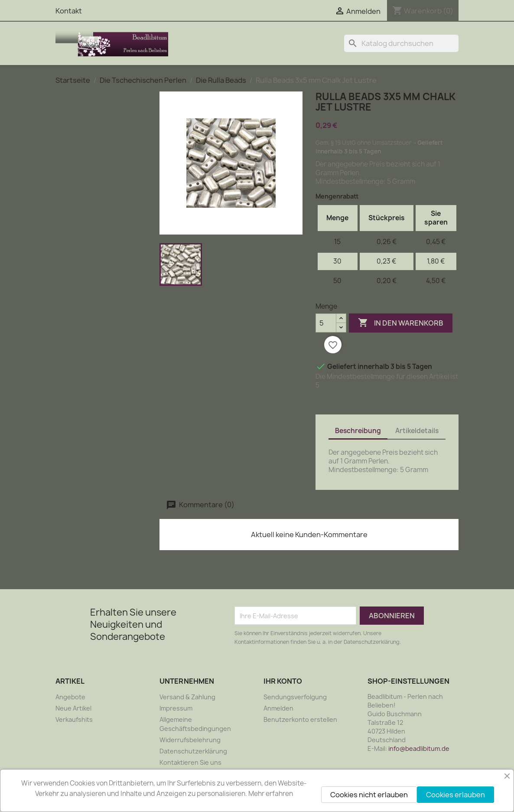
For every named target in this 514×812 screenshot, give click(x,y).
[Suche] (401, 43)
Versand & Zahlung (187, 697)
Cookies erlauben (455, 795)
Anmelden (278, 708)
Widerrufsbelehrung (190, 740)
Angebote (70, 697)
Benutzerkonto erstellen (300, 719)
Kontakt (69, 11)
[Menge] (326, 323)
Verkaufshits (74, 719)
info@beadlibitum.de (419, 748)
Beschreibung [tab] (358, 431)
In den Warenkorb (401, 323)
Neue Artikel (73, 708)
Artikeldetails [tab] (417, 431)
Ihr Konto (283, 681)
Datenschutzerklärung (193, 751)
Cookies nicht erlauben (369, 795)
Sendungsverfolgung (295, 697)
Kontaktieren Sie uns (190, 762)
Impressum (176, 708)
